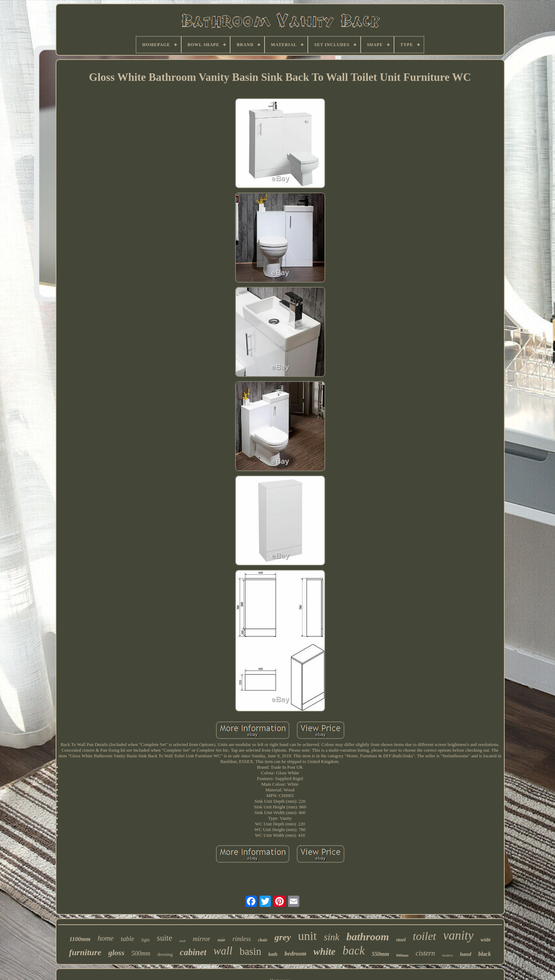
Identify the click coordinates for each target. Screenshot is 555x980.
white (324, 951)
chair (263, 940)
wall (223, 951)
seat (183, 941)
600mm (402, 955)
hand (466, 954)
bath (273, 954)
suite (164, 938)
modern (447, 955)
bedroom (295, 954)
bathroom (368, 937)
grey (283, 937)
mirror (201, 939)
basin (250, 951)
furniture (85, 952)
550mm (380, 954)
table (127, 939)
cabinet (193, 952)
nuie (221, 940)
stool (401, 940)
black (485, 954)
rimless (242, 939)
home (106, 938)
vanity (459, 936)
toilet (424, 936)
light (145, 940)
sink (332, 937)
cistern (425, 953)
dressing (165, 954)
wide (485, 940)
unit (307, 936)
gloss (116, 953)
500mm (141, 953)
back (354, 951)
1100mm (80, 939)
